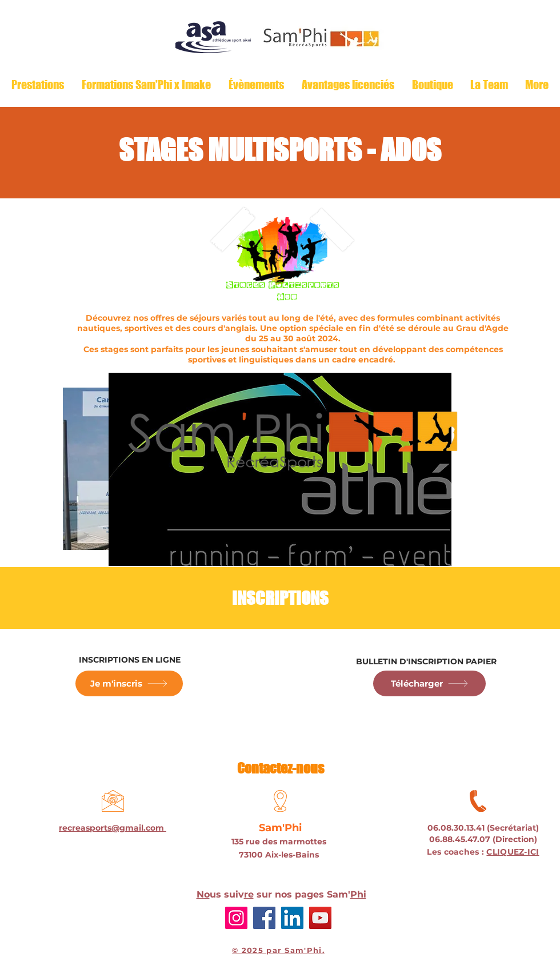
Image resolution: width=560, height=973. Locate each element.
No (203, 894)
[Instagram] (236, 918)
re (249, 894)
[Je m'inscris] (129, 683)
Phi (358, 894)
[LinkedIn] (292, 918)
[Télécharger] (429, 683)
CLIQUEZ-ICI (513, 852)
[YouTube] (320, 918)
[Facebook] (264, 918)
